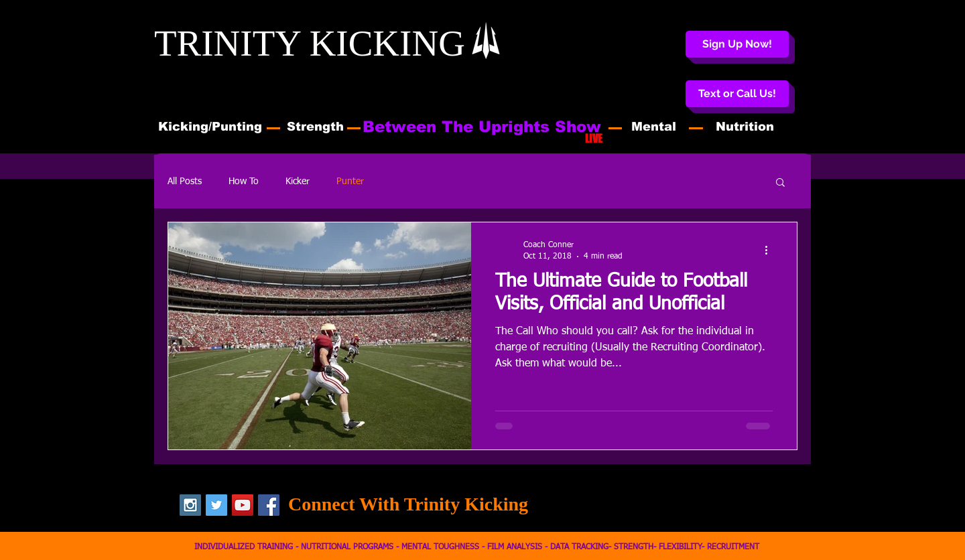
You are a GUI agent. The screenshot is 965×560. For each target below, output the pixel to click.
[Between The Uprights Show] (482, 127)
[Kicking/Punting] (210, 127)
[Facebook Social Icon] (269, 505)
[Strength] (315, 127)
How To (244, 182)
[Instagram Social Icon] (190, 505)
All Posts (185, 182)
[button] (737, 94)
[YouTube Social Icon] (243, 505)
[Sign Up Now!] (737, 44)
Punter (350, 182)
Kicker (298, 182)
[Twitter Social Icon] (216, 505)
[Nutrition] (745, 127)
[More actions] (771, 250)
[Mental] (654, 127)
